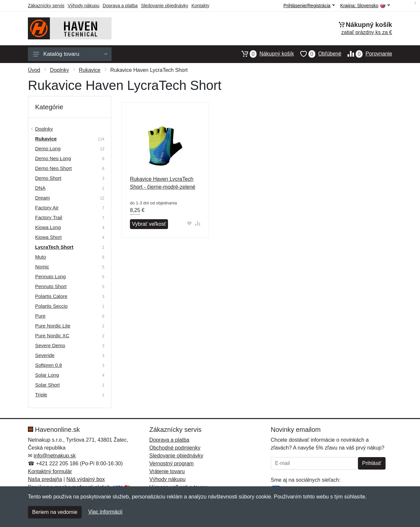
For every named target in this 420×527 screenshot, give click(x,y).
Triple (41, 395)
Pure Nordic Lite (53, 326)
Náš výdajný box (85, 479)
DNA (40, 188)
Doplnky (59, 70)
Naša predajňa (45, 479)
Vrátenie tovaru (167, 471)
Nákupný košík (265, 54)
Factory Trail (49, 217)
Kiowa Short (48, 237)
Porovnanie (367, 54)
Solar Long (47, 375)
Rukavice (90, 70)
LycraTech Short (54, 247)
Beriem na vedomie (55, 512)
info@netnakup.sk (54, 456)
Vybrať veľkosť (149, 224)
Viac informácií (105, 512)
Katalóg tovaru (70, 54)
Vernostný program (171, 464)
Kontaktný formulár (50, 471)
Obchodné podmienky (175, 448)
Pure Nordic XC (52, 336)
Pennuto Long (50, 276)
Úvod (34, 70)
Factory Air (47, 208)
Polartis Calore (51, 296)
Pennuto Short (51, 286)
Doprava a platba (120, 6)
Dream (42, 198)
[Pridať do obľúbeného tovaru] (189, 223)
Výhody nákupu (84, 6)
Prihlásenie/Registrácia (309, 6)
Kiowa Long (48, 227)
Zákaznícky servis (46, 6)
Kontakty (200, 6)
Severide (45, 355)
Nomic (42, 267)
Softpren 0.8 (49, 365)
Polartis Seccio (51, 306)
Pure (40, 316)
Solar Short (47, 385)
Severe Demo (50, 345)
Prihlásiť (372, 463)
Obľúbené (318, 54)
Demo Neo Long (53, 158)
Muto (41, 257)
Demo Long (48, 148)
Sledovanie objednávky (164, 6)
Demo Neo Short (53, 168)
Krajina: (365, 6)
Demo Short (48, 178)
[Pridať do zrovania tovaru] (198, 223)
